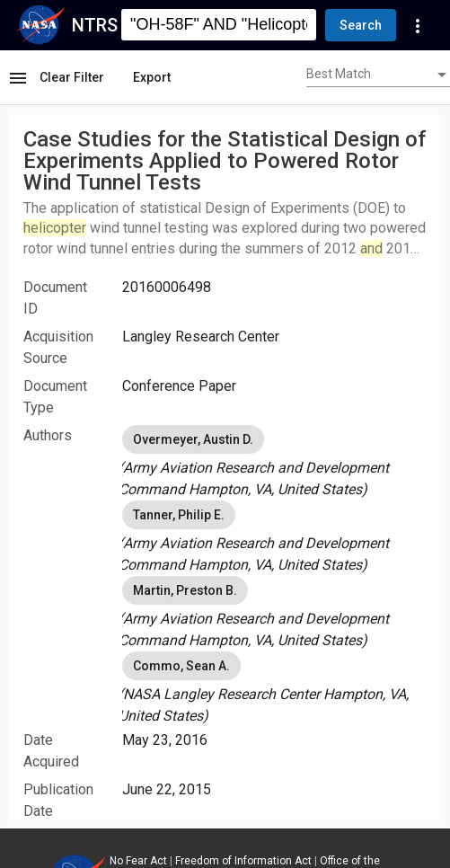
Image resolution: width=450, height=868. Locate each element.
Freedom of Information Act (243, 861)
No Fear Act (138, 861)
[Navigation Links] (418, 25)
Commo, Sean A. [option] (181, 666)
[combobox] (378, 75)
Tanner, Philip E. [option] (179, 515)
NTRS (95, 25)
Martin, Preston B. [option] (185, 590)
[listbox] (274, 461)
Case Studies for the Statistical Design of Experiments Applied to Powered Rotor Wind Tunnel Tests (225, 161)
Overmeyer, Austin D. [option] (193, 439)
